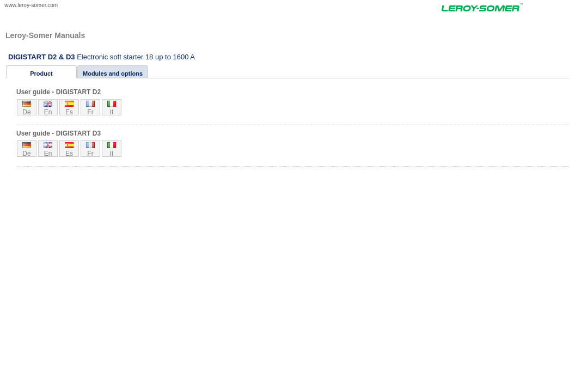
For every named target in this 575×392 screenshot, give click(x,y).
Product (41, 73)
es (69, 112)
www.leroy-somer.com (31, 5)
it (112, 112)
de (26, 112)
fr (90, 112)
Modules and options (113, 73)
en (48, 112)
